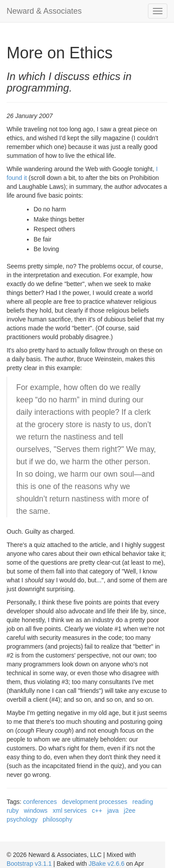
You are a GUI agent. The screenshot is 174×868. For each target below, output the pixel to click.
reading (143, 802)
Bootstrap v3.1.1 (29, 864)
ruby (13, 811)
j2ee (129, 811)
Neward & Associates (44, 11)
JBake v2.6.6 (107, 864)
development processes (95, 802)
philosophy (58, 819)
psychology (22, 819)
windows (36, 811)
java (113, 811)
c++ (97, 811)
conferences (40, 802)
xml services (70, 811)
